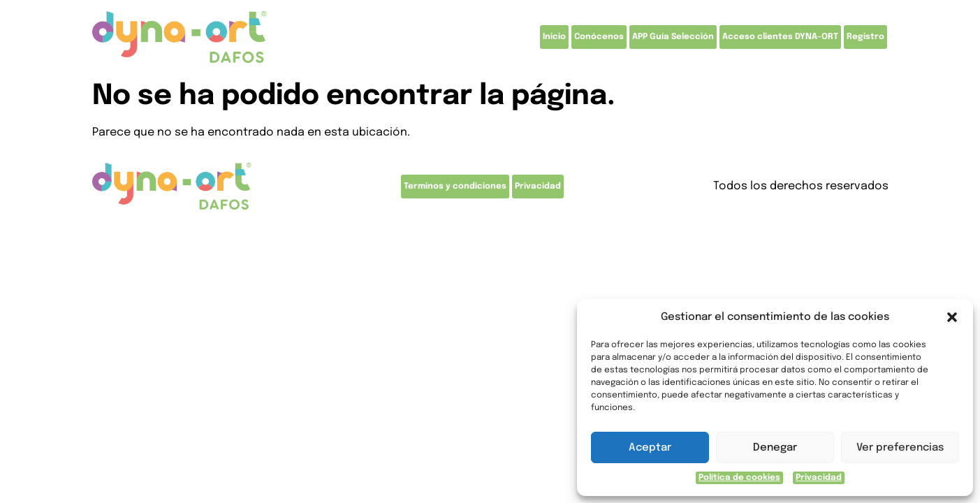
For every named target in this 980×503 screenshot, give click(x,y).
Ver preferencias (900, 448)
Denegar (775, 448)
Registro (865, 37)
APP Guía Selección (673, 37)
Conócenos (599, 37)
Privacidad (819, 478)
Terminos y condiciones (455, 187)
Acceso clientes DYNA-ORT (780, 37)
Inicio (554, 37)
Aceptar (650, 448)
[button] (952, 317)
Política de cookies (739, 478)
